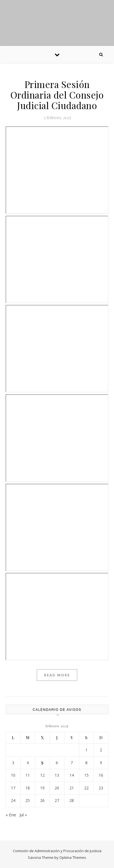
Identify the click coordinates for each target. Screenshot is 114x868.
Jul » (23, 815)
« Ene (11, 815)
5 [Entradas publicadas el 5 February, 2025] (42, 763)
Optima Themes (73, 857)
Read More (57, 675)
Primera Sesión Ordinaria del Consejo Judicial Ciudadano (57, 95)
